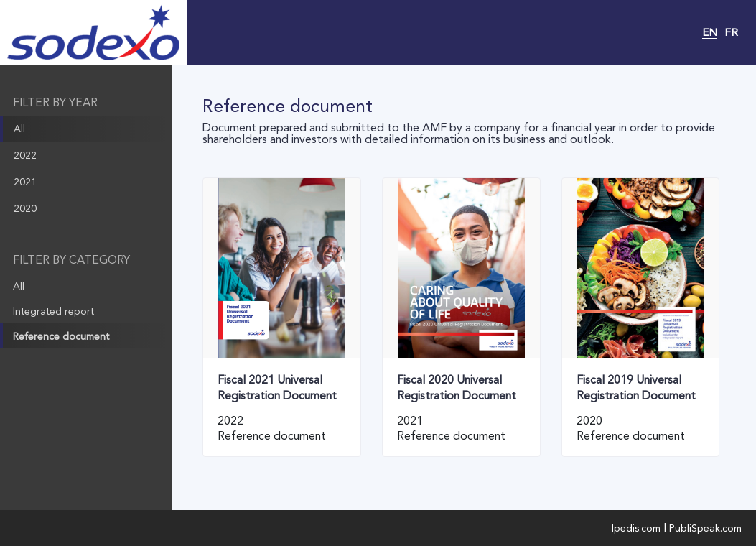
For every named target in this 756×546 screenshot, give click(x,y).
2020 (25, 208)
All (19, 129)
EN (710, 32)
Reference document (61, 336)
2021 (25, 182)
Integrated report (53, 311)
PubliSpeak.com (705, 528)
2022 (25, 155)
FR (731, 32)
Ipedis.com (636, 528)
